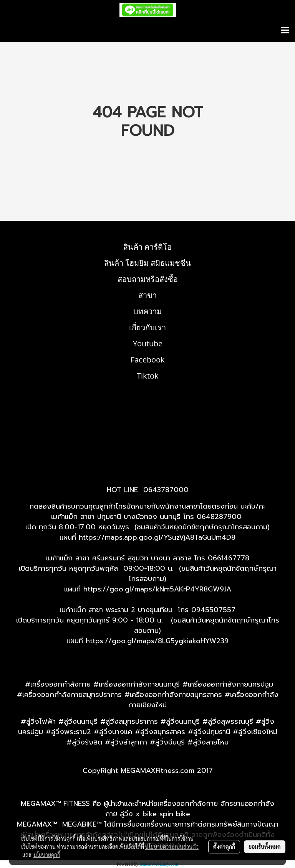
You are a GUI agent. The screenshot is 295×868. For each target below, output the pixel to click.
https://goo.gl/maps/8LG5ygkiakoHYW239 (157, 641)
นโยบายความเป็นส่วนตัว (172, 847)
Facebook (148, 360)
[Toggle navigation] (285, 31)
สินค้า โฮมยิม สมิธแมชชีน (147, 263)
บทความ (147, 311)
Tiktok (148, 376)
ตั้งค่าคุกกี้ (224, 847)
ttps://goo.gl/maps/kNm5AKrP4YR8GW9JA (159, 589)
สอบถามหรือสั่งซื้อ (148, 279)
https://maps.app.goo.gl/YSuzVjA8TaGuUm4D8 (157, 537)
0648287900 (219, 517)
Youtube (148, 343)
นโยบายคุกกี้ (47, 855)
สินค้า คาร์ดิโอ (147, 247)
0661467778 (229, 558)
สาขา (147, 295)
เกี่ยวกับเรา (147, 327)
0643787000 (166, 490)
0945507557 (213, 610)
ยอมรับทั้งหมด (265, 847)
